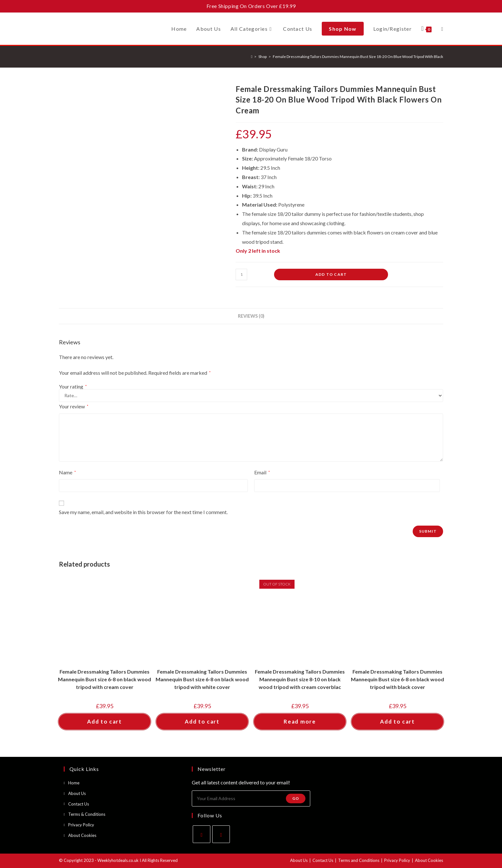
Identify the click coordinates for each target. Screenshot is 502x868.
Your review (74, 406)
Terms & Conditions (87, 814)
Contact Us (79, 804)
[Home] (252, 57)
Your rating (73, 387)
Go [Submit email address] (296, 798)
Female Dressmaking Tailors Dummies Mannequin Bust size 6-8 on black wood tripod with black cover (397, 679)
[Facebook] (202, 834)
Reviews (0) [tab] (251, 316)
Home (74, 783)
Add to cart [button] (105, 721)
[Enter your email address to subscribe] (251, 798)
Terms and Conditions (359, 860)
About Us (77, 793)
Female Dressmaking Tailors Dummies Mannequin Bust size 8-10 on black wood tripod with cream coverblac (300, 679)
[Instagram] (221, 834)
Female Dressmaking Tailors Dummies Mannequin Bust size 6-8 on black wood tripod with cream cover (105, 679)
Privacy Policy (81, 825)
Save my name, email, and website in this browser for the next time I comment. (143, 512)
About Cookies (82, 835)
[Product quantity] (241, 274)
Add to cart (331, 274)
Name (67, 472)
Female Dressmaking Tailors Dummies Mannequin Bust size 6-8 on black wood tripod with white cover (202, 679)
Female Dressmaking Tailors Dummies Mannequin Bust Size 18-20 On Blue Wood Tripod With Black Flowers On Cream (375, 57)
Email (262, 472)
